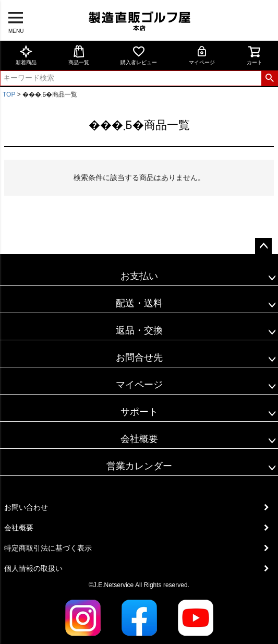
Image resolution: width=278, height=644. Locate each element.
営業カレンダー (139, 466)
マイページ (202, 55)
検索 (269, 78)
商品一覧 (79, 55)
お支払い (139, 276)
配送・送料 (139, 303)
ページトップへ (263, 246)
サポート (139, 412)
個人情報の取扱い (33, 568)
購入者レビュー (139, 55)
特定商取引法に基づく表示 (48, 548)
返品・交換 (139, 330)
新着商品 (26, 55)
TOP (9, 94)
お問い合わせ (26, 507)
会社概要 (139, 439)
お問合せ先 (139, 357)
